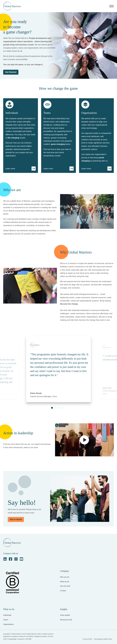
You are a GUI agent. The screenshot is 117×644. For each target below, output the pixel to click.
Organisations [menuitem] (9, 624)
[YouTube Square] (21, 559)
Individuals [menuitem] (7, 615)
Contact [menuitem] (63, 591)
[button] (52, 408)
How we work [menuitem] (65, 586)
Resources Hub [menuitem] (66, 620)
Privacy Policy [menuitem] (87, 639)
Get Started (11, 72)
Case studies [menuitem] (65, 615)
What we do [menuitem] (65, 582)
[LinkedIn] (5, 559)
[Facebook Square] (11, 559)
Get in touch (16, 519)
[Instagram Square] (16, 559)
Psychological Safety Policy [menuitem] (103, 639)
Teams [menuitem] (6, 620)
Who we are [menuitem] (65, 577)
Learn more (10, 169)
